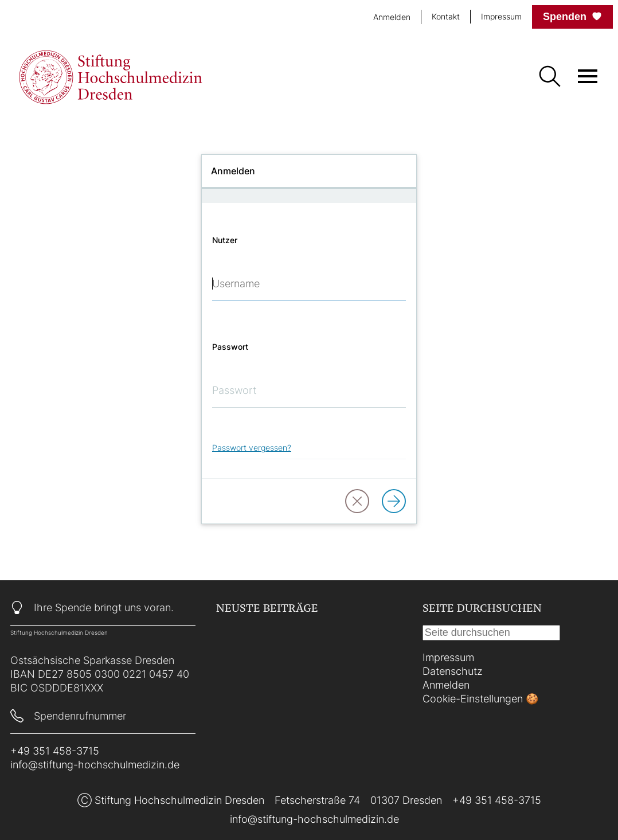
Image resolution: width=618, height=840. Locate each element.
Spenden (572, 17)
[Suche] (549, 77)
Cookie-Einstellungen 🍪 (480, 699)
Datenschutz (453, 671)
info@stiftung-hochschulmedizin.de (95, 765)
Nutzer (225, 240)
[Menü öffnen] (588, 76)
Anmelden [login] (392, 17)
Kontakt (446, 16)
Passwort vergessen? (252, 448)
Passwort (230, 347)
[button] (357, 501)
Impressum (501, 16)
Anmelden (446, 685)
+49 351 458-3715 (55, 751)
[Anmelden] (394, 501)
